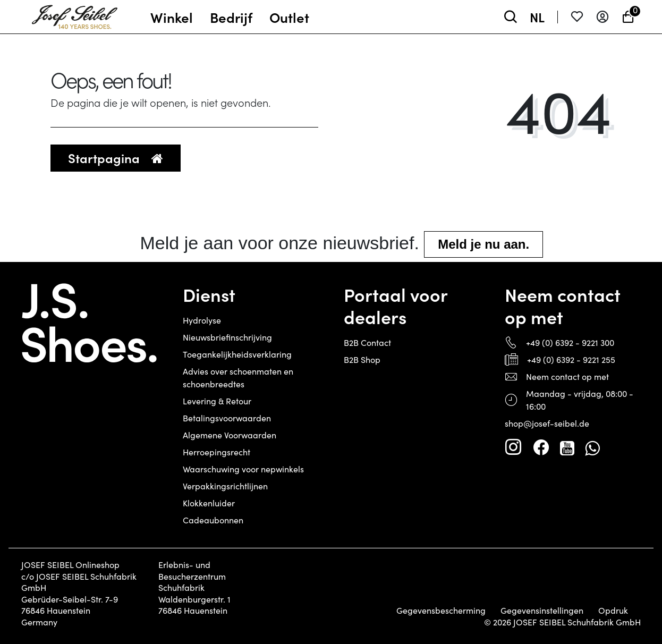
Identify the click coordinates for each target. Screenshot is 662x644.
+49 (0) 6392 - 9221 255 (571, 359)
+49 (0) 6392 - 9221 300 (570, 342)
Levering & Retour (217, 401)
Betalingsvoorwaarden (227, 418)
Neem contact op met (567, 376)
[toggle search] (511, 17)
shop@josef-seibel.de (547, 423)
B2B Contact (367, 342)
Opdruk (613, 611)
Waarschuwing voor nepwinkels (243, 469)
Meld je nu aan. (483, 244)
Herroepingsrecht (217, 452)
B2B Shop (362, 359)
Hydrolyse (202, 320)
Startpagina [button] (116, 158)
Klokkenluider (209, 503)
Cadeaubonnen (213, 520)
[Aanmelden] (602, 17)
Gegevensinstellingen (542, 611)
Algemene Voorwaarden (230, 435)
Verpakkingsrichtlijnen (225, 486)
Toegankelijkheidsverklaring (237, 354)
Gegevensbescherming (441, 611)
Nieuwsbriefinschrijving (227, 337)
